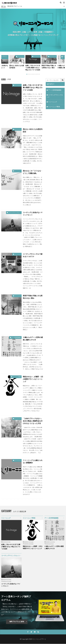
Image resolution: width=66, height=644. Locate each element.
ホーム (3, 6)
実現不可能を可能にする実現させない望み (49, 67)
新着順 (3, 79)
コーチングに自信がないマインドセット (33, 214)
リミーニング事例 (17, 377)
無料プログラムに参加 (17, 622)
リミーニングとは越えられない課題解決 (33, 462)
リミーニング (21, 56)
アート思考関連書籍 (16, 337)
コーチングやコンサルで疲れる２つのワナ (33, 255)
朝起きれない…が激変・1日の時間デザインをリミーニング (33, 379)
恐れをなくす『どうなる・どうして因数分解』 (33, 172)
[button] (3, 62)
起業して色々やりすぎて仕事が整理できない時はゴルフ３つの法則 (33, 68)
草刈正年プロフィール (15, 6)
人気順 (9, 79)
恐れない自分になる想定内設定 (17, 67)
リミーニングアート (39, 639)
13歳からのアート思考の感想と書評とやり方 (33, 339)
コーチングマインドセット (15, 213)
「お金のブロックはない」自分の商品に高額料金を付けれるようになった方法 (33, 421)
